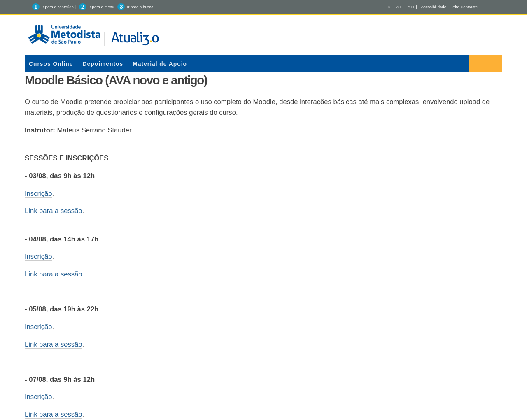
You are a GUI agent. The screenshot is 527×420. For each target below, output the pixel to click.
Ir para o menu (101, 7)
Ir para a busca (140, 7)
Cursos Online (51, 64)
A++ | (412, 7)
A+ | (400, 7)
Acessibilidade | (435, 7)
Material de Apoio (160, 64)
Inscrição (38, 194)
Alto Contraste (465, 7)
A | (390, 7)
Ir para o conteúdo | (59, 7)
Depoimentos (103, 64)
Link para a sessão (54, 211)
